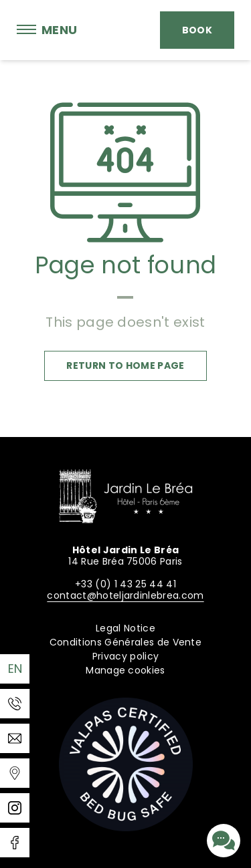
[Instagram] (15, 808)
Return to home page (125, 366)
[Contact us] (224, 841)
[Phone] (15, 704)
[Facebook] (15, 843)
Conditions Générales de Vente (125, 642)
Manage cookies (125, 670)
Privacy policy (125, 656)
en (15, 669)
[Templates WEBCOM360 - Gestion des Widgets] (15, 773)
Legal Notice (125, 628)
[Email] (15, 738)
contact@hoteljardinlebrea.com (125, 595)
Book (197, 30)
